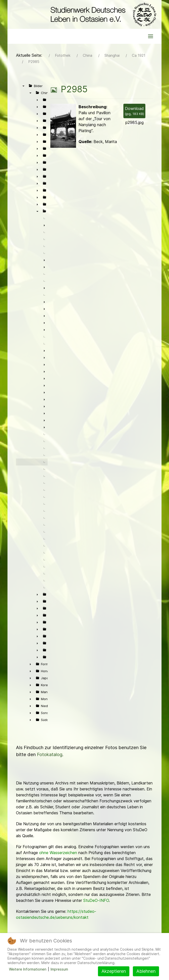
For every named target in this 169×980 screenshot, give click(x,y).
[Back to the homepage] (102, 14)
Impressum (59, 969)
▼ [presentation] (23, 86)
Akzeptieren (114, 971)
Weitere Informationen (28, 969)
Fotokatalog (50, 754)
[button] (151, 36)
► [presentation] (37, 100)
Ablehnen (146, 971)
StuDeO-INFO (96, 900)
